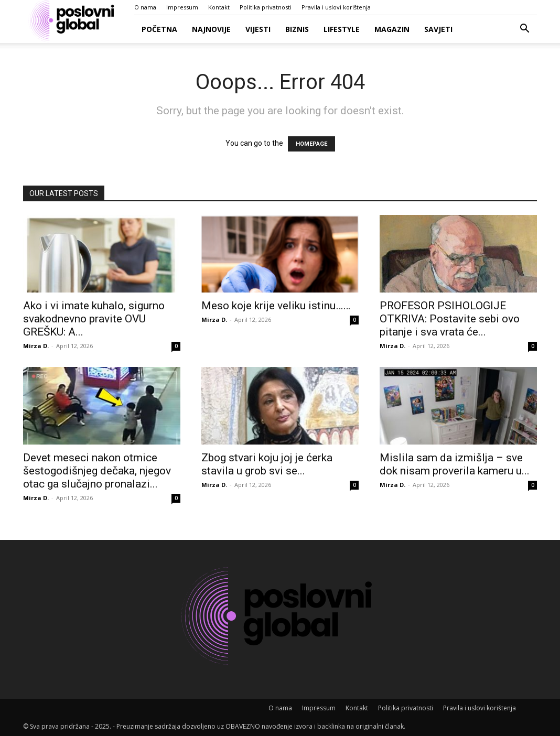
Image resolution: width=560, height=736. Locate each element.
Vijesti (258, 29)
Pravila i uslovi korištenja (336, 7)
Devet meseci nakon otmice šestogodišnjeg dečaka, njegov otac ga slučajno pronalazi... (97, 471)
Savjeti (438, 29)
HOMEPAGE (311, 144)
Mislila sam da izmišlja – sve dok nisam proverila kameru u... (455, 464)
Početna (159, 29)
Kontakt (219, 7)
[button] (524, 30)
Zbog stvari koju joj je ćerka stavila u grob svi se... (267, 464)
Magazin (392, 29)
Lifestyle (342, 29)
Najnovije (211, 29)
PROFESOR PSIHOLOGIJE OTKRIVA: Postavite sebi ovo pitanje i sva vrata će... (450, 319)
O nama (145, 7)
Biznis (297, 29)
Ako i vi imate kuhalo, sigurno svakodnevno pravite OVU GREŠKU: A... (94, 319)
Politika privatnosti (266, 7)
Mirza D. (36, 346)
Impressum (182, 7)
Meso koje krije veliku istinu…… (276, 306)
